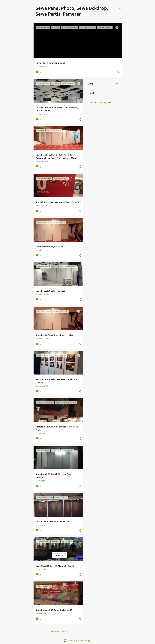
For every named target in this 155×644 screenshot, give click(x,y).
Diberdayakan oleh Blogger (78, 640)
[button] (118, 72)
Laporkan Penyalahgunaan (100, 103)
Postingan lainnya (58, 632)
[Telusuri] (120, 8)
